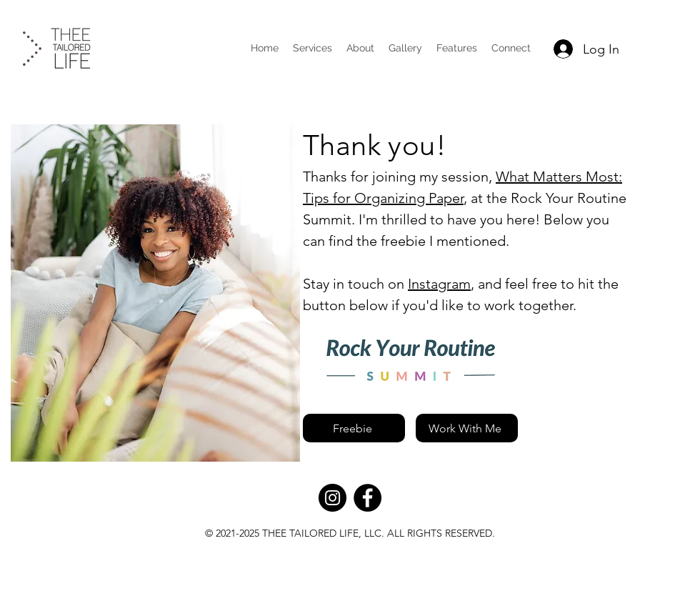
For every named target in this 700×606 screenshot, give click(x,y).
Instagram (439, 284)
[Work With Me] (467, 428)
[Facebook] (367, 498)
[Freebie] (354, 428)
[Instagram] (332, 498)
